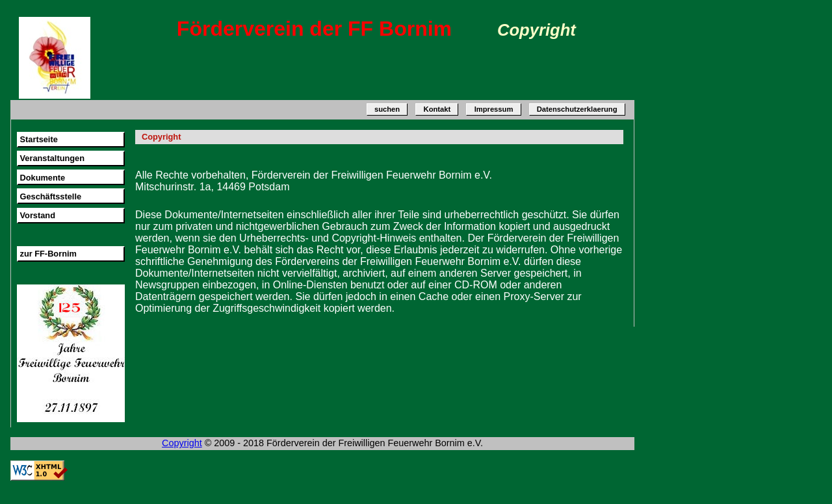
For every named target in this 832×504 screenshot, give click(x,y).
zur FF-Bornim (48, 254)
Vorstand (37, 215)
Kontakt (437, 110)
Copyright (182, 443)
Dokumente (42, 178)
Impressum (494, 110)
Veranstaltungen (52, 158)
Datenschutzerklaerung (577, 110)
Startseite (38, 139)
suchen (387, 110)
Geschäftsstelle (50, 196)
